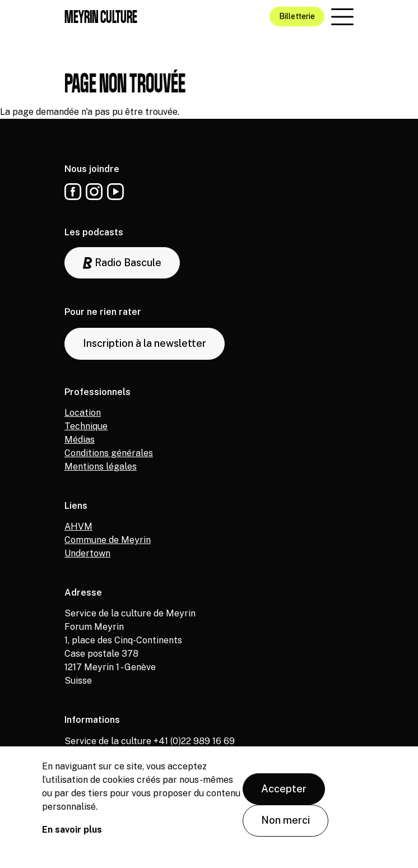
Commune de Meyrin (108, 540)
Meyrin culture (101, 16)
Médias (80, 440)
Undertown (87, 553)
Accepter (284, 793)
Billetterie (297, 16)
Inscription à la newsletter (145, 343)
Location (83, 413)
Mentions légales (101, 467)
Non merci (285, 825)
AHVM (78, 526)
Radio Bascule (122, 263)
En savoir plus (72, 834)
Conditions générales (109, 453)
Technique (86, 426)
